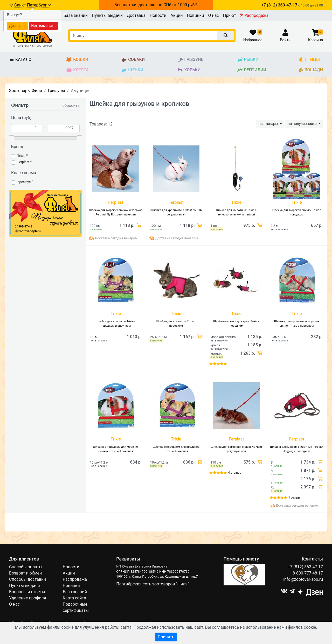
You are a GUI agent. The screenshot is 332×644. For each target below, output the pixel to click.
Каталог (21, 59)
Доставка (136, 15)
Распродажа (254, 15)
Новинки (195, 15)
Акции (177, 15)
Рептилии (252, 70)
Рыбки (248, 60)
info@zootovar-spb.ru (303, 579)
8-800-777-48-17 (308, 573)
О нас (213, 15)
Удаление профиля (28, 598)
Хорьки (189, 70)
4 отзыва (235, 473)
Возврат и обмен (25, 573)
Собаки (133, 60)
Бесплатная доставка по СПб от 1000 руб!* (156, 5)
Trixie (21, 156)
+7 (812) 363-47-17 (305, 567)
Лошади (311, 70)
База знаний (76, 15)
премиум (24, 182)
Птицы (309, 60)
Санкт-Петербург (33, 5)
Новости (158, 15)
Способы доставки (27, 579)
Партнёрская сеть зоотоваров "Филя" (153, 584)
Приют (230, 15)
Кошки (77, 60)
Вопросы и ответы (27, 592)
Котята (77, 70)
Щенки (132, 70)
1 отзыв (294, 498)
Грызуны (191, 60)
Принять (166, 637)
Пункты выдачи (107, 15)
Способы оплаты (26, 567)
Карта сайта (74, 598)
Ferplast (23, 162)
